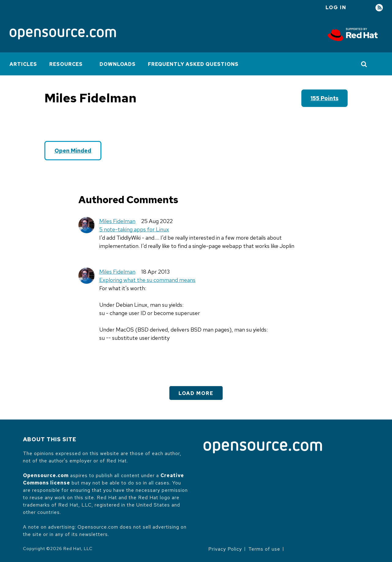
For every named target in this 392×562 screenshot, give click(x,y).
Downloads (118, 64)
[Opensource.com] (63, 34)
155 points (324, 98)
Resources (66, 64)
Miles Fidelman (117, 221)
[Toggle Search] (364, 64)
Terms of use (264, 549)
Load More (196, 393)
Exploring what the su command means (147, 280)
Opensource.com (46, 475)
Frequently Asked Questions (193, 64)
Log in (336, 8)
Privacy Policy (225, 549)
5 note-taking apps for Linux (134, 229)
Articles (23, 64)
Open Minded (73, 151)
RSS (379, 8)
